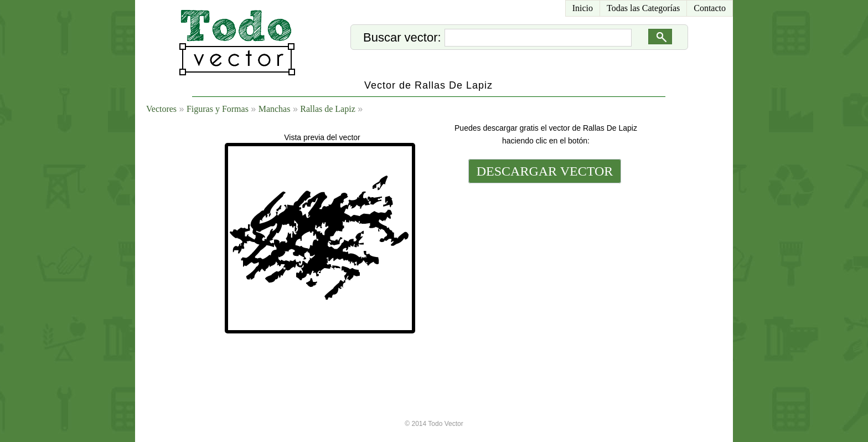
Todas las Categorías (643, 8)
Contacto (710, 8)
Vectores (161, 109)
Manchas (275, 109)
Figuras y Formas (218, 109)
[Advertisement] (544, 261)
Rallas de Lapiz (328, 109)
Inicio (583, 8)
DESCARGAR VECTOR (545, 171)
